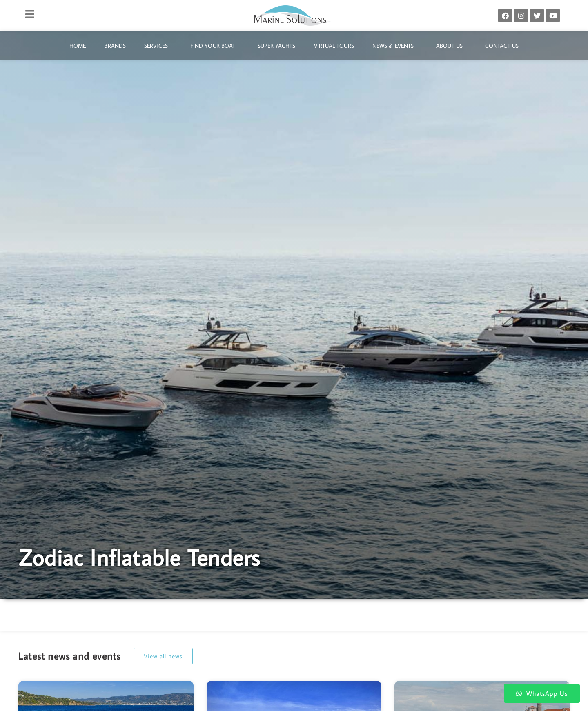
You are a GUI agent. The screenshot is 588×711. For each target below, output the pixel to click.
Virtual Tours (334, 46)
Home (78, 46)
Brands (115, 46)
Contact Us (502, 46)
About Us (451, 46)
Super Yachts (276, 46)
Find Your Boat (215, 46)
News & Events (395, 46)
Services (158, 46)
